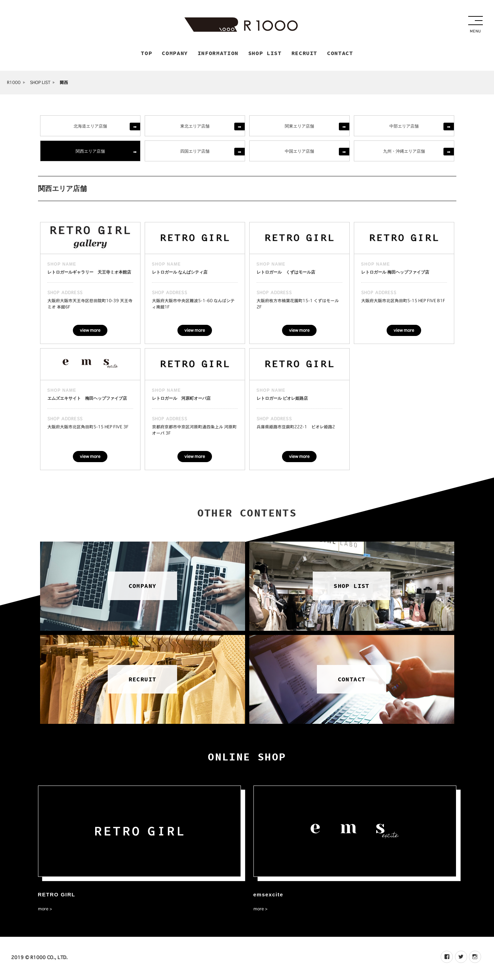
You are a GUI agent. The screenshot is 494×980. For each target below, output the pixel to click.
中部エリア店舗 (404, 127)
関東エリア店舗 (299, 127)
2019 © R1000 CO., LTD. (39, 959)
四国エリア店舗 (195, 152)
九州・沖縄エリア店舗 (404, 152)
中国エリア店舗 (299, 152)
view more (90, 332)
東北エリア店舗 (195, 127)
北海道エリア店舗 (90, 127)
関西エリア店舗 (90, 152)
